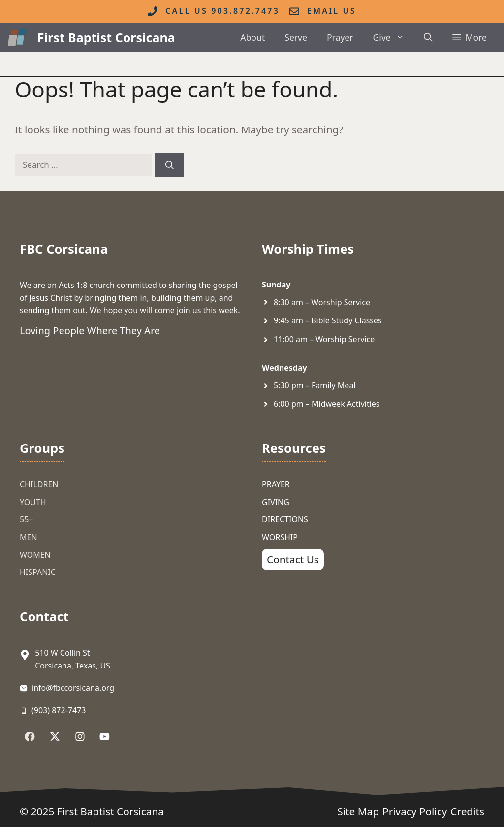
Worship (280, 537)
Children (39, 484)
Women (35, 555)
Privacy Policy (415, 811)
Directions (285, 519)
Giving (276, 502)
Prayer (340, 37)
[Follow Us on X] (55, 737)
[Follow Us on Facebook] (30, 737)
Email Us (332, 11)
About (252, 37)
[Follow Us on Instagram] (80, 737)
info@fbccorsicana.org (73, 688)
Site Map (358, 811)
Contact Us (293, 559)
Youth (33, 502)
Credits (467, 811)
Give (394, 37)
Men (29, 537)
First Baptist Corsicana (106, 37)
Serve (296, 37)
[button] (428, 37)
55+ (26, 519)
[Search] (170, 165)
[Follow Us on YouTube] (105, 737)
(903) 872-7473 (59, 710)
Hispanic (38, 572)
